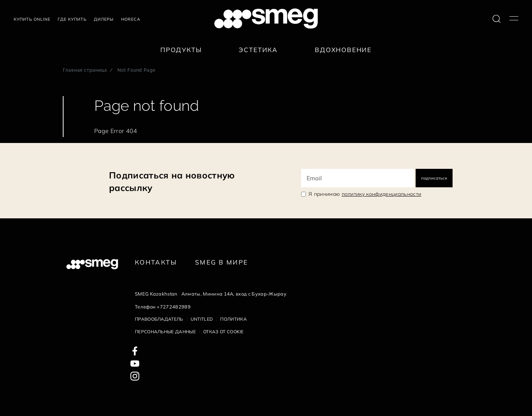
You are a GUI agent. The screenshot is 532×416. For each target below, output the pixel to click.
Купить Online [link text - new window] (32, 19)
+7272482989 (174, 307)
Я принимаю (365, 194)
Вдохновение (343, 50)
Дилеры (104, 19)
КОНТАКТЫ (156, 262)
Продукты (181, 50)
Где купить (72, 19)
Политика (233, 319)
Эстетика (258, 50)
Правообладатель (159, 319)
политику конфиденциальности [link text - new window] (382, 194)
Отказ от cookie (224, 332)
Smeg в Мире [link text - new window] (221, 262)
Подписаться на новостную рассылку (172, 181)
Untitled (202, 319)
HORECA (131, 19)
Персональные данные (165, 332)
